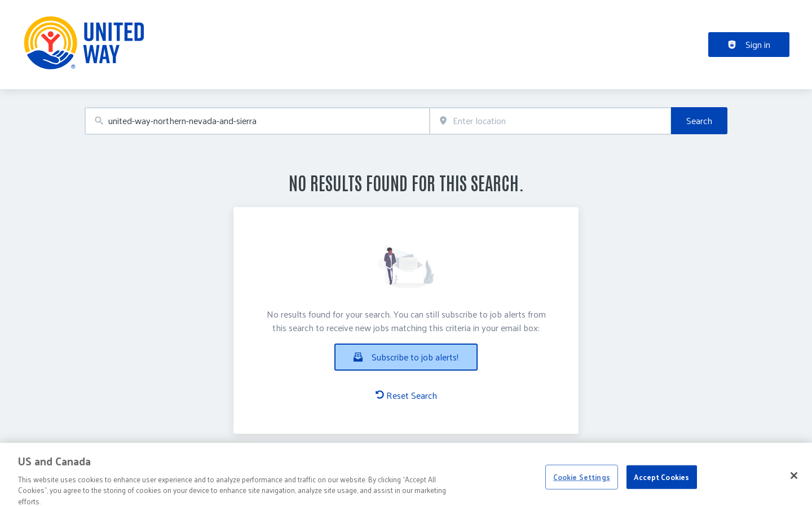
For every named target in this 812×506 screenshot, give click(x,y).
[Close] (794, 480)
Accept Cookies (661, 481)
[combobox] (257, 121)
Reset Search (406, 395)
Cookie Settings (582, 481)
